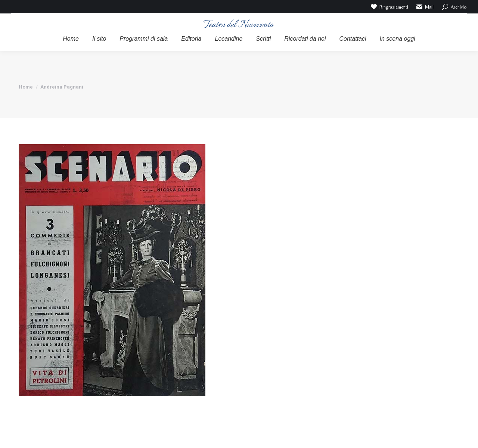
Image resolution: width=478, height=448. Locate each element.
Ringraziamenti (389, 7)
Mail (425, 7)
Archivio (454, 7)
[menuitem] (71, 39)
